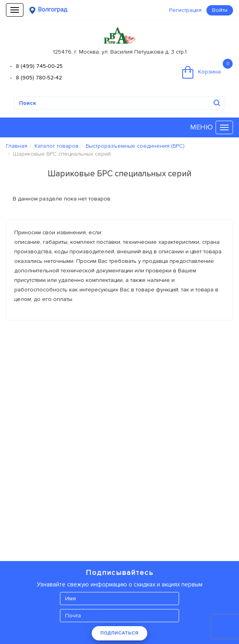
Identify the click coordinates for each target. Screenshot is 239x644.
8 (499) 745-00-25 (39, 66)
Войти (220, 10)
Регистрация (185, 10)
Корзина (207, 69)
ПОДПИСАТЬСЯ (119, 633)
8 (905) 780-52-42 (39, 78)
